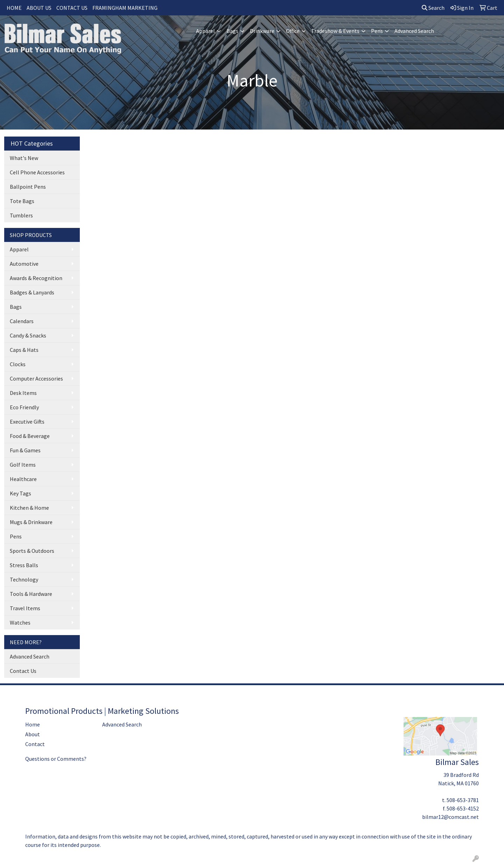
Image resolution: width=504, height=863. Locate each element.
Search (433, 8)
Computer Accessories (36, 378)
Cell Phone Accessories (37, 172)
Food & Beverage (30, 436)
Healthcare (23, 479)
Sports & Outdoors (32, 551)
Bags (232, 31)
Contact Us (23, 671)
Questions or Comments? (56, 759)
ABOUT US (39, 8)
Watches (20, 622)
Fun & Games (25, 450)
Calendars (22, 321)
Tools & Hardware (31, 594)
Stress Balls (24, 565)
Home (33, 724)
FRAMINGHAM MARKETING (125, 8)
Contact (35, 744)
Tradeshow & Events (335, 31)
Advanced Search (414, 31)
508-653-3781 (463, 800)
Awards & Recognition (36, 278)
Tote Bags (22, 201)
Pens (377, 31)
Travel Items (25, 608)
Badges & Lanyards (32, 292)
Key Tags (20, 493)
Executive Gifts (27, 422)
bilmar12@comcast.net (450, 817)
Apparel (205, 31)
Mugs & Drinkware (31, 522)
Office (293, 31)
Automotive (24, 264)
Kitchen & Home (29, 508)
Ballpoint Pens (28, 187)
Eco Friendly (24, 407)
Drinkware (262, 31)
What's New (24, 158)
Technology (24, 579)
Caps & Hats (24, 350)
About (33, 734)
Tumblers (21, 215)
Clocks (18, 364)
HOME (14, 8)
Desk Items (23, 393)
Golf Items (23, 465)
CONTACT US (72, 8)
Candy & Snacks (28, 335)
